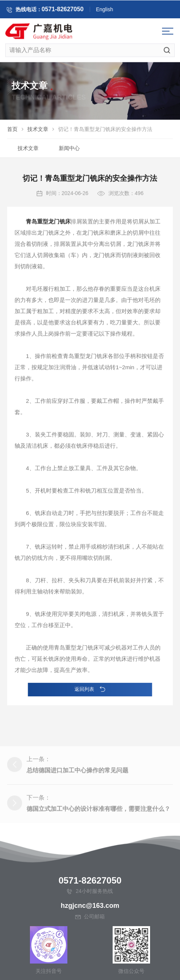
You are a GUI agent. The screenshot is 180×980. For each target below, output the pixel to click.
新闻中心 (69, 150)
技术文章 (38, 131)
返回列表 (90, 689)
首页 (12, 131)
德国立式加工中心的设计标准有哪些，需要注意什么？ (98, 840)
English (112, 10)
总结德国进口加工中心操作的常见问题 (77, 802)
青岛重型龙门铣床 (48, 241)
